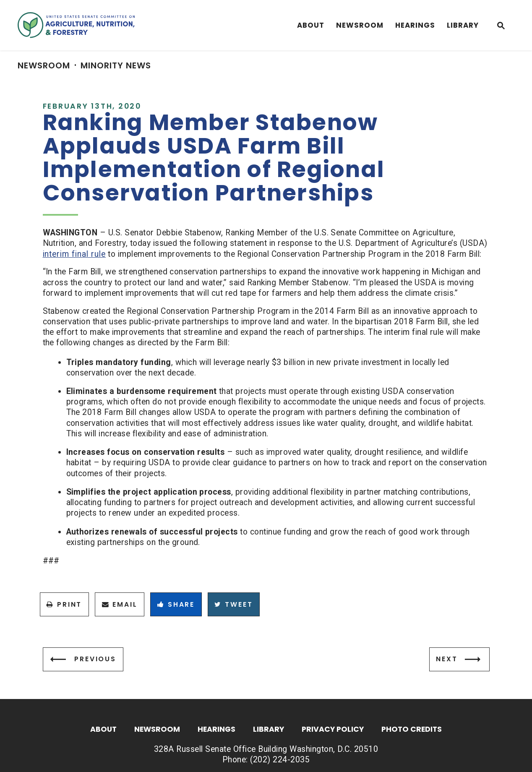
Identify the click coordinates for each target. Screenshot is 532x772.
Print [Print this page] (64, 604)
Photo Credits (412, 730)
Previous (95, 659)
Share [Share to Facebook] (176, 604)
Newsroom (360, 25)
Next (447, 659)
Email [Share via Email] (120, 604)
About (311, 25)
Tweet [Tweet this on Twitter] (233, 604)
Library (463, 25)
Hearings (415, 25)
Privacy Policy (333, 730)
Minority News (116, 65)
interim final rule (74, 254)
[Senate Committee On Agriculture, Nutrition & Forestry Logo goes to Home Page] (76, 25)
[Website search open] (501, 26)
